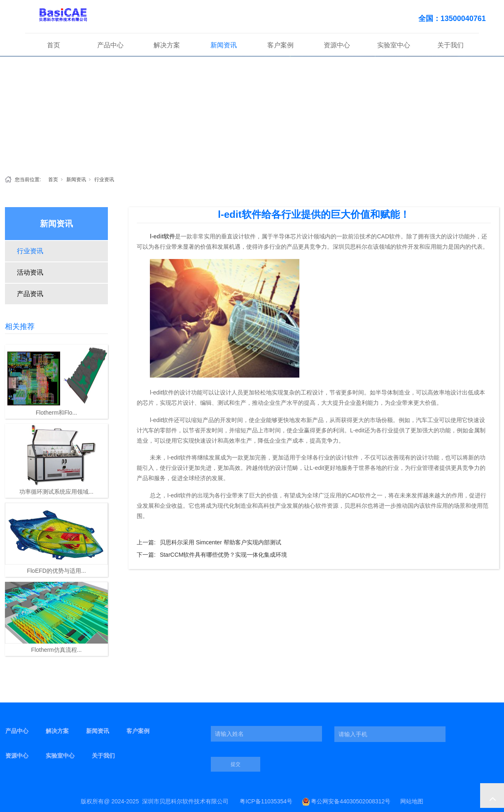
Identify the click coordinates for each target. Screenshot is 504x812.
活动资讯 (30, 272)
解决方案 (167, 45)
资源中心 (337, 45)
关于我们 (450, 45)
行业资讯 (104, 180)
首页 (54, 45)
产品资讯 (30, 294)
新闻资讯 (224, 45)
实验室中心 (394, 45)
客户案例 (280, 45)
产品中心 (110, 45)
